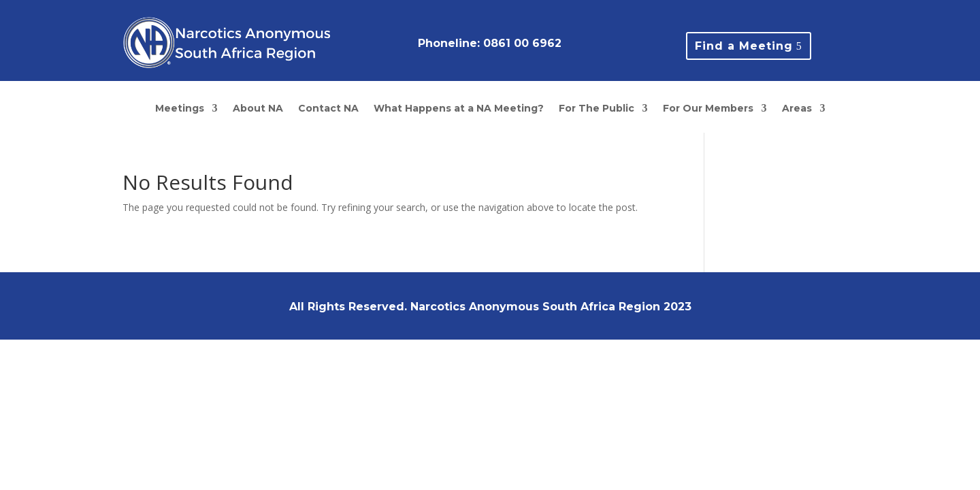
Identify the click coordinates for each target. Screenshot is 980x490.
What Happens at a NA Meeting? (459, 109)
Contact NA (328, 109)
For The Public (597, 109)
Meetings (180, 109)
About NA (258, 109)
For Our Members (708, 109)
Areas (797, 109)
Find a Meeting (744, 46)
